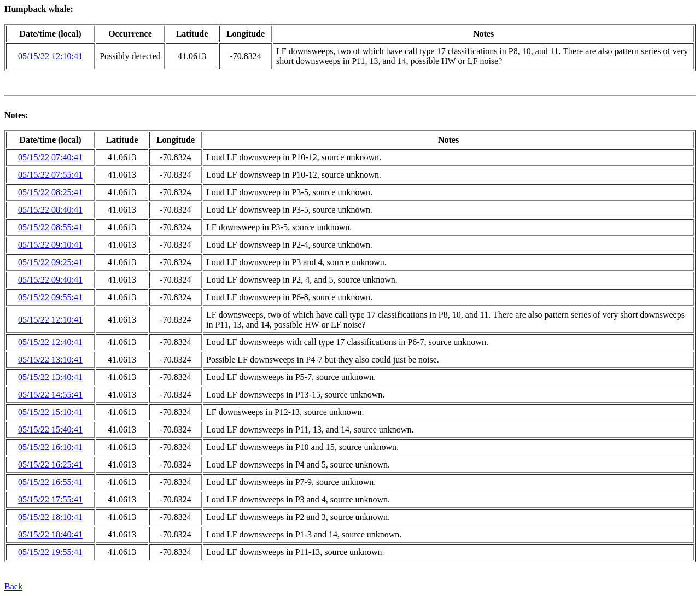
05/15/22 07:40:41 (50, 157)
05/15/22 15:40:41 (50, 430)
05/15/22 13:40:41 (50, 377)
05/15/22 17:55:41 (50, 499)
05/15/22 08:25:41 (50, 192)
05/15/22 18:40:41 (50, 534)
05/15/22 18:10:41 (50, 517)
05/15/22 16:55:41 (50, 482)
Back (13, 586)
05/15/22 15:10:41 (50, 412)
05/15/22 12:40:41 (50, 342)
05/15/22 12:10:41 (50, 56)
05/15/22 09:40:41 (50, 280)
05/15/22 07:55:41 (50, 175)
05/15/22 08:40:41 (50, 210)
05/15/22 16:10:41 (50, 447)
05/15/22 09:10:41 (50, 245)
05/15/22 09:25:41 (50, 262)
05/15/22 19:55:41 (50, 552)
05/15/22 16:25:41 (50, 464)
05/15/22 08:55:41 (50, 227)
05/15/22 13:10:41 (50, 360)
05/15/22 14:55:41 (50, 395)
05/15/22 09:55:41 (50, 297)
